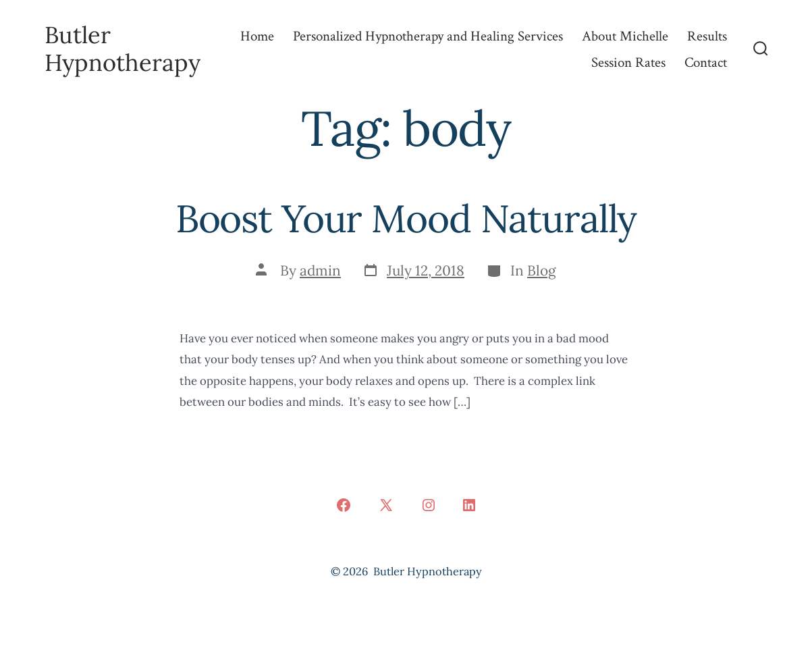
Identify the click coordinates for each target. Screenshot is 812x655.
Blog (542, 270)
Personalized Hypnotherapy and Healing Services (428, 36)
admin (320, 270)
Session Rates (628, 62)
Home (257, 36)
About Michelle (625, 36)
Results (707, 36)
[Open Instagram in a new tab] (429, 505)
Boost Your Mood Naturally (406, 218)
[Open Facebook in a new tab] (344, 505)
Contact (706, 62)
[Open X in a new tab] (386, 505)
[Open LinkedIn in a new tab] (469, 505)
